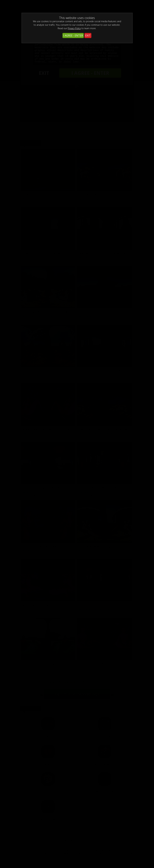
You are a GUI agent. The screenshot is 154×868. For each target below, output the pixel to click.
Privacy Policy (74, 28)
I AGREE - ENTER (73, 36)
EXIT (88, 36)
